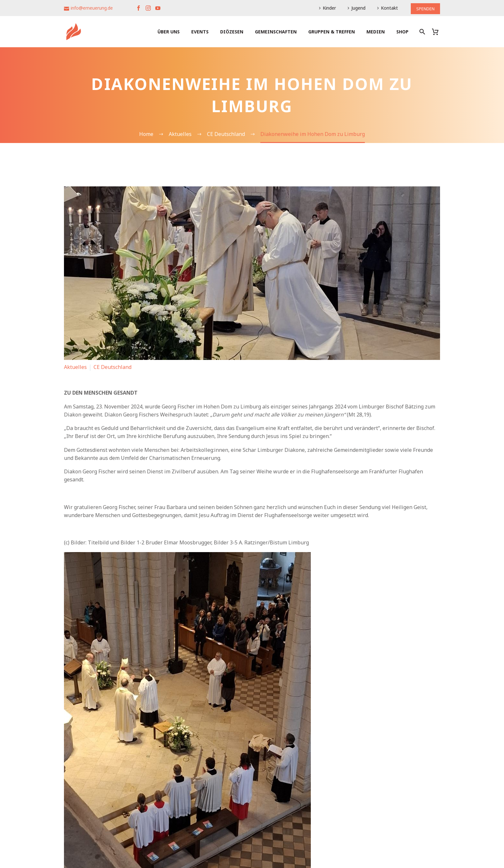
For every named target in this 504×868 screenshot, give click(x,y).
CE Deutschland (113, 367)
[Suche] (422, 32)
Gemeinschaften (276, 32)
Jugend (356, 8)
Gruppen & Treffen (332, 32)
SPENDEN (424, 8)
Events (200, 32)
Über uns (169, 32)
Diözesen (232, 32)
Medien (376, 32)
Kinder (327, 8)
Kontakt (387, 8)
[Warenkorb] (438, 32)
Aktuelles (75, 367)
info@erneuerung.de (92, 8)
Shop (402, 32)
